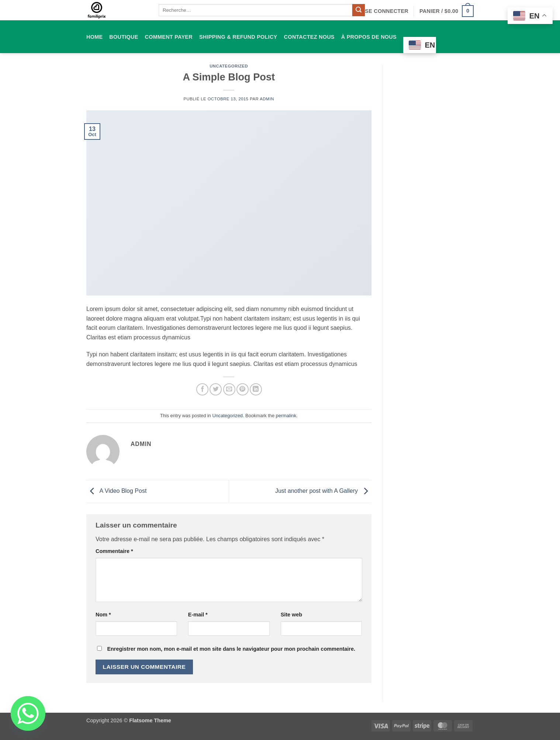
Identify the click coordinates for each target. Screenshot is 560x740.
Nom (103, 615)
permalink (286, 416)
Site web (291, 615)
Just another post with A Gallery (323, 491)
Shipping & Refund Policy (238, 37)
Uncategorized (229, 66)
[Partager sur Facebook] (202, 389)
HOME (94, 37)
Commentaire (114, 551)
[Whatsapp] (28, 713)
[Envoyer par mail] (229, 389)
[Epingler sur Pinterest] (243, 389)
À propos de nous (369, 37)
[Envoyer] (359, 10)
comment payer (169, 37)
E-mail (198, 615)
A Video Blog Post (116, 491)
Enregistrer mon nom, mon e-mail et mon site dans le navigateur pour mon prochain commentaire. (231, 649)
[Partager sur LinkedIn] (256, 389)
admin (267, 99)
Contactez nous (309, 37)
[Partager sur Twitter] (216, 389)
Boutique (124, 37)
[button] (387, 11)
